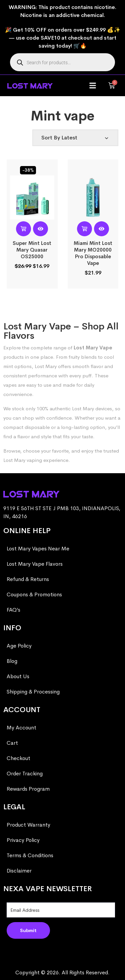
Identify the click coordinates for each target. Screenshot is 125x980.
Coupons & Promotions (34, 594)
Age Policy (19, 646)
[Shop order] (75, 138)
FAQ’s (13, 610)
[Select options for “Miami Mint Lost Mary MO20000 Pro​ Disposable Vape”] (84, 229)
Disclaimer (19, 871)
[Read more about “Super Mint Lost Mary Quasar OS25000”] (23, 229)
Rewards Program (28, 789)
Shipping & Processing (33, 692)
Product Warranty (28, 825)
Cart (12, 743)
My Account (21, 728)
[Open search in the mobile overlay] (62, 62)
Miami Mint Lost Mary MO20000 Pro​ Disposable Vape (93, 253)
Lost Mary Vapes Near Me (38, 549)
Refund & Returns (28, 579)
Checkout (18, 758)
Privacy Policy (23, 840)
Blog (12, 661)
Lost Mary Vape (93, 348)
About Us (18, 676)
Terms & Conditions (30, 855)
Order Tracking (25, 774)
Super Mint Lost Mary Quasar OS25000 (32, 250)
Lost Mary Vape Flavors (35, 564)
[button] (93, 86)
